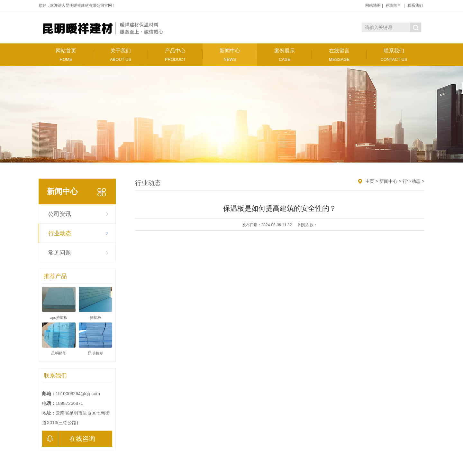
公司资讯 (59, 214)
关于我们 (121, 55)
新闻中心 (230, 55)
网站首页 (66, 55)
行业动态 (60, 233)
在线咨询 (69, 439)
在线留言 (393, 5)
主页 (370, 181)
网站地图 (373, 5)
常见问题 (59, 253)
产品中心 (175, 55)
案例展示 (285, 55)
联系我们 (415, 5)
